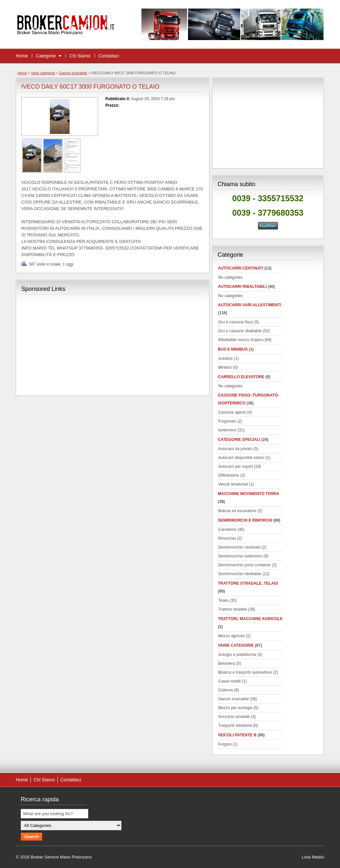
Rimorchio (227, 538)
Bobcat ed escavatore (237, 511)
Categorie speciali (239, 440)
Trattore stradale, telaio (248, 583)
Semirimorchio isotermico (240, 556)
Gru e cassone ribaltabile (240, 331)
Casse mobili (230, 681)
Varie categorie (43, 73)
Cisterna (226, 690)
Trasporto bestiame (235, 726)
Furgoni (225, 744)
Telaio (223, 600)
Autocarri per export (235, 467)
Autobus (225, 358)
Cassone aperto (232, 412)
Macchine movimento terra (248, 494)
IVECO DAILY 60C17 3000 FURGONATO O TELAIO (90, 87)
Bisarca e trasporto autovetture (245, 672)
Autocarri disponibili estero (241, 458)
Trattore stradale (233, 609)
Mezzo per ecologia (235, 708)
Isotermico (227, 430)
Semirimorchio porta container (244, 565)
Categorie (46, 56)
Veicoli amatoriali (233, 484)
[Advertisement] (76, 344)
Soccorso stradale (234, 717)
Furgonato (227, 421)
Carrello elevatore (241, 377)
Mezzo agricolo (232, 636)
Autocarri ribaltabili (242, 287)
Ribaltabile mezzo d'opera (241, 340)
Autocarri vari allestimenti (250, 305)
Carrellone (227, 530)
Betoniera (227, 663)
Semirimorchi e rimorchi (245, 520)
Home (22, 56)
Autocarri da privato (235, 449)
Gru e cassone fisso (236, 322)
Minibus (225, 367)
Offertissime (229, 475)
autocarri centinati (241, 268)
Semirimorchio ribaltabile (240, 574)
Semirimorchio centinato (239, 547)
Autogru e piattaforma (237, 655)
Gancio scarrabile (73, 73)
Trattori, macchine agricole (250, 619)
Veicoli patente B (237, 735)
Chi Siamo (80, 56)
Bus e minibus (233, 349)
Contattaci (109, 56)
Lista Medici (313, 857)
